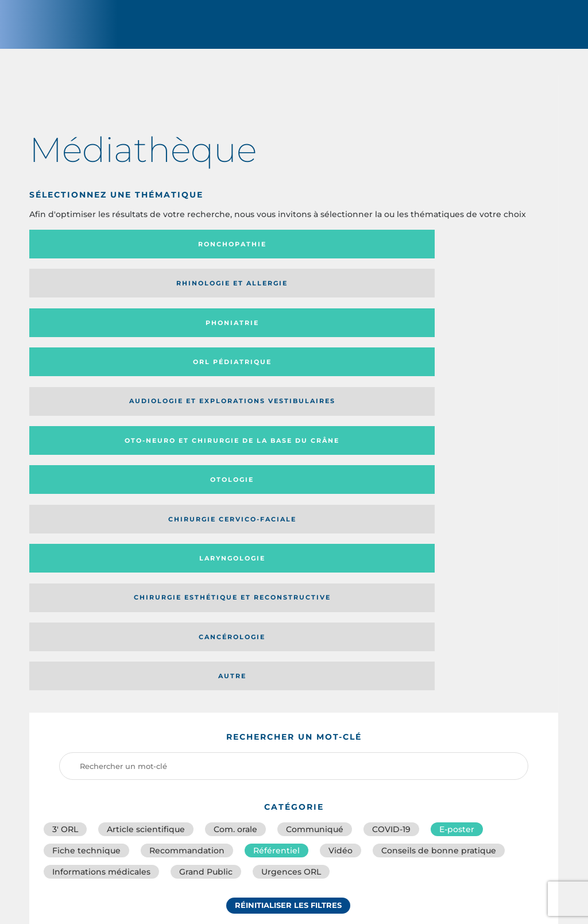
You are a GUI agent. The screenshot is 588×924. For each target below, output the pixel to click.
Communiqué (315, 494)
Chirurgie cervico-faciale (481, 298)
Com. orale (235, 494)
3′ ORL (65, 494)
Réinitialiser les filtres (288, 582)
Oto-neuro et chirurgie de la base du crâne (220, 297)
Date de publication (511, 654)
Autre (487, 341)
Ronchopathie (90, 254)
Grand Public (206, 544)
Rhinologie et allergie (204, 255)
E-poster (457, 494)
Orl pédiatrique (487, 254)
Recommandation (187, 519)
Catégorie (340, 654)
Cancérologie (354, 341)
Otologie (354, 297)
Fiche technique (86, 519)
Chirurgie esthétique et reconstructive (222, 341)
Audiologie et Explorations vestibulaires (71, 297)
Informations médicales (101, 544)
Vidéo (341, 519)
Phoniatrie (355, 254)
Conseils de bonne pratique (439, 519)
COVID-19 (391, 494)
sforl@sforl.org (253, 841)
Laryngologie (90, 341)
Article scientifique (146, 494)
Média (417, 654)
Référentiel (276, 519)
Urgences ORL (291, 544)
